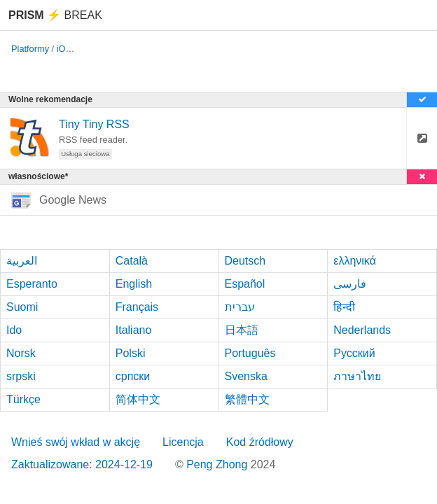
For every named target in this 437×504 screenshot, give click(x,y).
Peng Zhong (218, 464)
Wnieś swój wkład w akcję (76, 442)
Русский (354, 353)
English (134, 284)
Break (55, 15)
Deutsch (245, 261)
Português (250, 353)
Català (132, 261)
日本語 (242, 330)
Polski (131, 353)
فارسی (350, 284)
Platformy (30, 49)
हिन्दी (344, 307)
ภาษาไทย (357, 376)
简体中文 (138, 399)
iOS (64, 49)
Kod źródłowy (260, 442)
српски (133, 376)
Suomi (22, 307)
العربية (22, 261)
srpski (21, 376)
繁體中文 (247, 399)
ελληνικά (355, 261)
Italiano (134, 330)
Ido (14, 330)
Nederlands (362, 330)
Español (245, 284)
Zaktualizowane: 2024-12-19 (82, 464)
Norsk (21, 353)
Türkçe (23, 399)
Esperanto (32, 284)
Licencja (183, 442)
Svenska (246, 376)
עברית (240, 307)
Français (137, 307)
